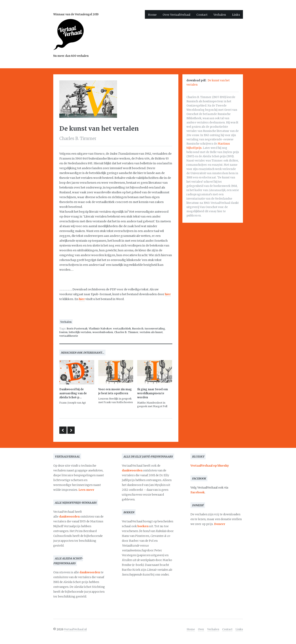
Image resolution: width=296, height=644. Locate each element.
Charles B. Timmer (126, 332)
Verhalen (220, 15)
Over (201, 629)
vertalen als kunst (151, 332)
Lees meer (86, 490)
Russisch (138, 329)
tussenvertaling (155, 329)
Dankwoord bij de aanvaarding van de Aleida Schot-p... (73, 393)
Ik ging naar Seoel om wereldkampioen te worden (153, 393)
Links (236, 15)
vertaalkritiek (122, 329)
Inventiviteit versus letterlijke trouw (63, 430)
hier (168, 294)
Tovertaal (71, 430)
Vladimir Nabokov (100, 329)
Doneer (220, 524)
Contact (202, 15)
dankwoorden (69, 517)
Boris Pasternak (77, 329)
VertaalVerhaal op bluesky (210, 466)
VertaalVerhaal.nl (75, 629)
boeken (143, 526)
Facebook (198, 492)
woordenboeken (103, 332)
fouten (63, 332)
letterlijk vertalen (80, 332)
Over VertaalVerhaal (176, 15)
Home (152, 15)
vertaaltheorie (69, 336)
